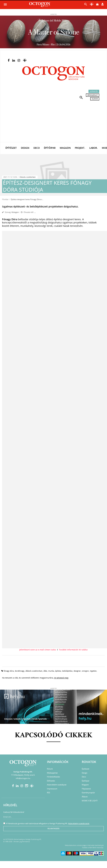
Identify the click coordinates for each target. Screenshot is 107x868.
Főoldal (5, 199)
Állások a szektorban (28, 177)
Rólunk (50, 769)
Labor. (93, 148)
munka (51, 671)
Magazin (65, 148)
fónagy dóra (9, 671)
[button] (81, 97)
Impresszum (52, 789)
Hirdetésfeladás (53, 777)
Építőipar (50, 148)
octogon (85, 671)
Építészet (11, 148)
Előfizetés (94, 91)
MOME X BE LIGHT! (90, 801)
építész (58, 671)
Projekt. (80, 148)
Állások (95, 99)
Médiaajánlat (93, 95)
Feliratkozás (53, 829)
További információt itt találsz (73, 650)
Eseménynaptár (88, 793)
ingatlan (93, 671)
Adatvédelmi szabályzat (57, 785)
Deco (37, 148)
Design (25, 148)
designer (77, 671)
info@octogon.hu (23, 778)
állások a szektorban (34, 671)
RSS (48, 793)
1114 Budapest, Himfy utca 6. (23, 775)
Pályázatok (86, 789)
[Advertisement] (53, 121)
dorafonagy (20, 671)
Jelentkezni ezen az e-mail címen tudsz (38, 650)
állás (45, 671)
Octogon (15, 212)
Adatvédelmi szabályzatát (79, 823)
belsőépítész (67, 671)
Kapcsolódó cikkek (54, 735)
